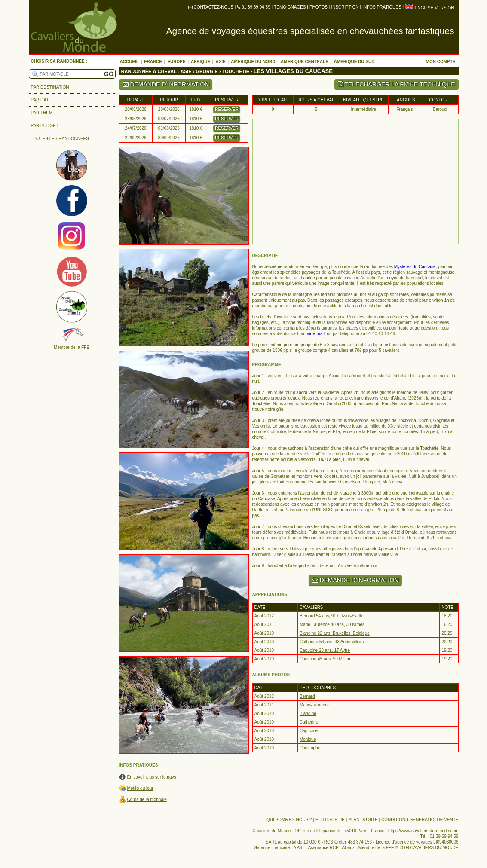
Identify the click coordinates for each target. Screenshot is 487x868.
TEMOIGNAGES (290, 7)
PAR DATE (41, 100)
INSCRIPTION (345, 7)
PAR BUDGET (45, 126)
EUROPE (176, 62)
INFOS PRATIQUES (382, 7)
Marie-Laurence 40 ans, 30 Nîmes (332, 625)
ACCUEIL (129, 62)
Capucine (309, 731)
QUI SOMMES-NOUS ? (289, 820)
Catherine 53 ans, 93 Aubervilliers (332, 642)
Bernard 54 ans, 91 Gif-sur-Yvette (332, 616)
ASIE (220, 62)
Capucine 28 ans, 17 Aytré (325, 650)
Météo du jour (140, 788)
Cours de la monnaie (147, 799)
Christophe (310, 748)
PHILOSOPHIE (330, 820)
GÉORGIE (207, 71)
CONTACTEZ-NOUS (213, 7)
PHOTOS (319, 7)
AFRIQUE (201, 62)
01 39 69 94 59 (256, 7)
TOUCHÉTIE (236, 71)
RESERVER (227, 109)
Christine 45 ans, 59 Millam (326, 659)
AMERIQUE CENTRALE (305, 62)
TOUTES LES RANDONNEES (60, 139)
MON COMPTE (441, 62)
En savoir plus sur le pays (152, 777)
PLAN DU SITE (363, 820)
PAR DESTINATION (50, 87)
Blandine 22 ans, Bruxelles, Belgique (335, 633)
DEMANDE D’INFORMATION (166, 84)
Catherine (309, 722)
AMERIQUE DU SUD (354, 62)
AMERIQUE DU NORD (253, 62)
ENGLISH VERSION (435, 8)
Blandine (308, 714)
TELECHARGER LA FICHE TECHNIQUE (397, 84)
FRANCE (153, 62)
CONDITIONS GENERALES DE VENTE (420, 820)
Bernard (307, 696)
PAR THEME (43, 113)
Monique (308, 739)
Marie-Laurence (315, 705)
